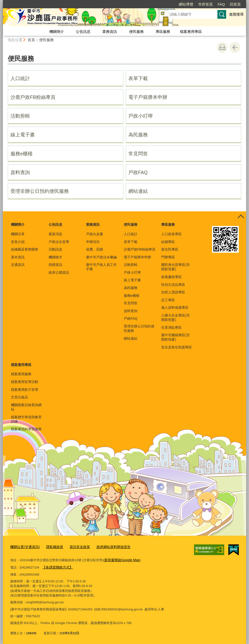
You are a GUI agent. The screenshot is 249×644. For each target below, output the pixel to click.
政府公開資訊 (59, 272)
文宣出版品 (19, 397)
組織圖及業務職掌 (25, 249)
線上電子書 (23, 135)
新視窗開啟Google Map (121, 559)
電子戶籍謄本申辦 (148, 97)
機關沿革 (18, 234)
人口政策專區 (171, 234)
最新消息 (55, 234)
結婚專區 (168, 242)
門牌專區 (168, 257)
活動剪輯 (20, 116)
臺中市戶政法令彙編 (101, 257)
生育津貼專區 (171, 327)
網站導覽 (186, 4)
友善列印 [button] (222, 47)
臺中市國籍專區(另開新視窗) (175, 337)
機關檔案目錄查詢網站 (26, 407)
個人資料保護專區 (175, 308)
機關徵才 (55, 257)
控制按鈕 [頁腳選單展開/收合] (241, 217)
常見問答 (138, 154)
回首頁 (235, 4)
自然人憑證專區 (173, 292)
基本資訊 (18, 257)
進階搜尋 (236, 14)
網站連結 (138, 191)
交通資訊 (18, 265)
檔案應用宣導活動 (25, 382)
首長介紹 (18, 242)
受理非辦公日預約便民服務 (40, 191)
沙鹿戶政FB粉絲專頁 (33, 97)
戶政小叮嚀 (141, 116)
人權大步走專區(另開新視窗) (175, 317)
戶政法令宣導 (59, 242)
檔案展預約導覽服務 (26, 429)
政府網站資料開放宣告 (107, 547)
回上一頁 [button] (235, 47)
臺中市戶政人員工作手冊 (101, 267)
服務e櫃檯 (22, 154)
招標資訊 (55, 265)
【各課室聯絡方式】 (57, 566)
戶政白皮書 (95, 234)
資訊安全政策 (76, 547)
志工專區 (168, 300)
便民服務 (136, 32)
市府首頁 (205, 4)
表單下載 (138, 78)
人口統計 (20, 78)
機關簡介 (57, 32)
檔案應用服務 (21, 374)
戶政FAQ (138, 172)
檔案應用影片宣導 (25, 390)
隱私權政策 (52, 547)
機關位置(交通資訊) (24, 547)
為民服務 (138, 135)
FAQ (221, 4)
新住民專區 (170, 249)
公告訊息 (83, 32)
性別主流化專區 (173, 285)
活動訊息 (55, 249)
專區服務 (163, 32)
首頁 (31, 40)
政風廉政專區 (171, 277)
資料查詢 (20, 172)
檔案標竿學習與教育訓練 (26, 419)
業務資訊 (110, 32)
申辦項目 (93, 242)
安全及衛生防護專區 (177, 347)
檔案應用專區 (191, 32)
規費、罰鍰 (95, 249)
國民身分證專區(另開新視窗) (175, 267)
